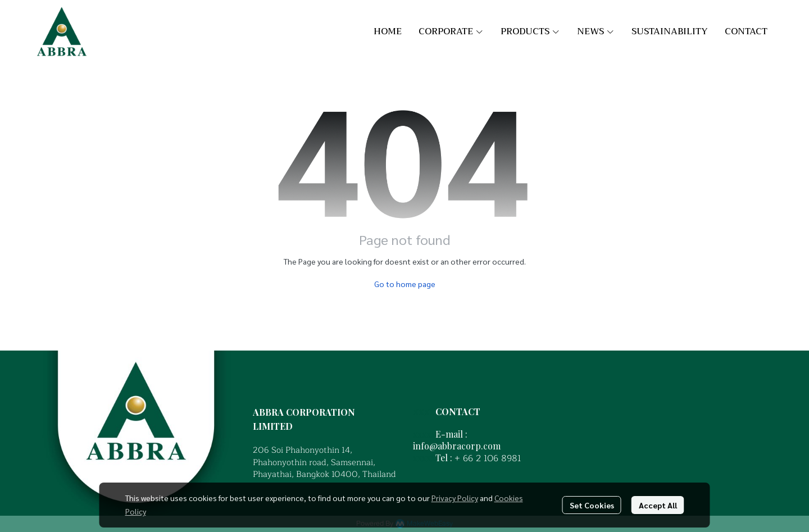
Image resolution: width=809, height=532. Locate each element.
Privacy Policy (455, 498)
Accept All (658, 505)
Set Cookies (592, 505)
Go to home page (405, 284)
